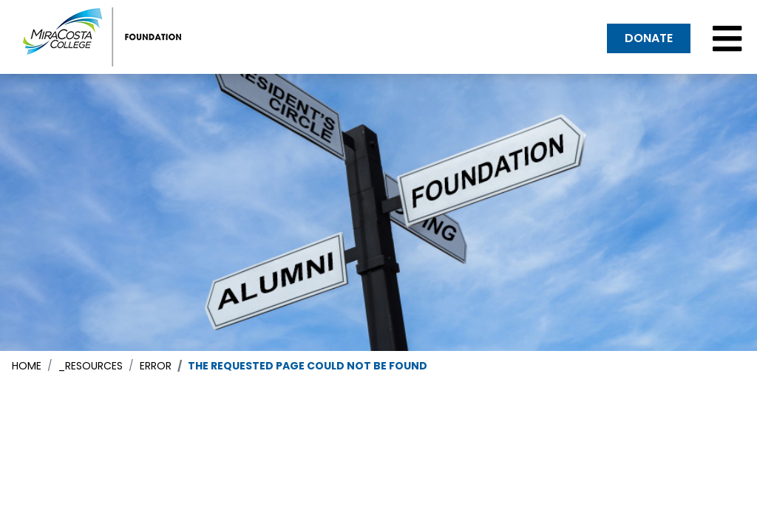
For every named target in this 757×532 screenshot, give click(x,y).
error (156, 366)
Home (27, 366)
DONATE (649, 38)
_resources (91, 366)
